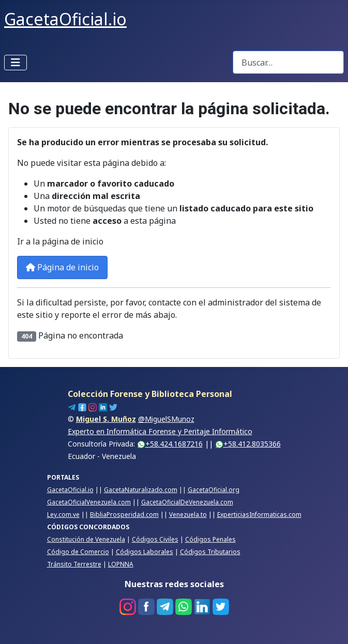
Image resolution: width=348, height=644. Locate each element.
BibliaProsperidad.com (124, 515)
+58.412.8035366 (248, 444)
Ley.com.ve (63, 515)
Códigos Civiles (155, 539)
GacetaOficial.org (214, 490)
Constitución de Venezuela (86, 539)
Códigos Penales (210, 539)
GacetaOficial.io (70, 490)
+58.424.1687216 (170, 444)
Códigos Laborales (145, 552)
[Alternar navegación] (16, 63)
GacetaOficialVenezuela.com (89, 502)
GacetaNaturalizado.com (141, 490)
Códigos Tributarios (210, 552)
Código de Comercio (78, 552)
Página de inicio (62, 267)
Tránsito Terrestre (74, 564)
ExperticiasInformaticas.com (259, 515)
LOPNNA (121, 564)
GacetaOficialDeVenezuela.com (187, 502)
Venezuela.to (188, 515)
